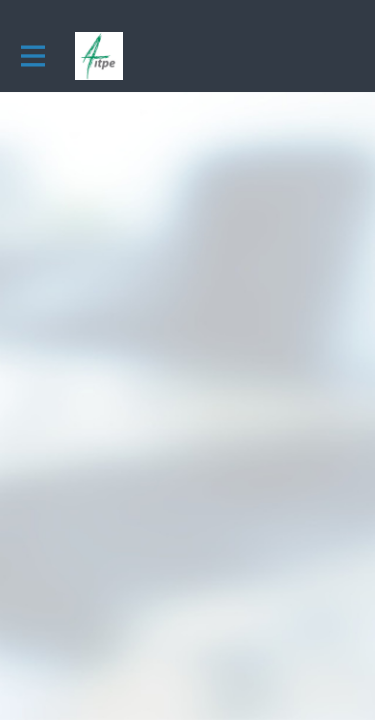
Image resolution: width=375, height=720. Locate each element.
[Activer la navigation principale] (32, 56)
